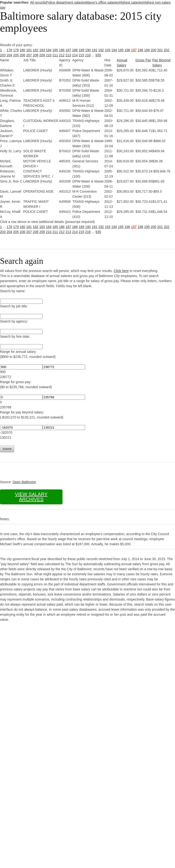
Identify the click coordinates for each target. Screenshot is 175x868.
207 (29, 55)
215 (81, 55)
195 (121, 50)
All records (38, 2)
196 (127, 50)
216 (88, 55)
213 (68, 55)
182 (35, 50)
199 (147, 50)
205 (16, 55)
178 (9, 50)
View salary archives (31, 497)
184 (49, 50)
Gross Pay (143, 60)
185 (55, 50)
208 (35, 55)
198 (140, 50)
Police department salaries (66, 2)
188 (75, 50)
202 (166, 50)
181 (29, 50)
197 (134, 50)
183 (42, 50)
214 (75, 55)
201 (160, 50)
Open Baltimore (24, 482)
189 (81, 50)
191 (95, 50)
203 (3, 55)
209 (42, 55)
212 (62, 55)
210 (49, 55)
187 (68, 50)
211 (55, 55)
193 (108, 50)
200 (153, 50)
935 (98, 55)
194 (114, 50)
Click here (121, 271)
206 (22, 55)
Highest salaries (131, 2)
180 (22, 50)
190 (88, 50)
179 (16, 50)
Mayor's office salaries (102, 2)
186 (62, 50)
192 (101, 50)
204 (9, 55)
